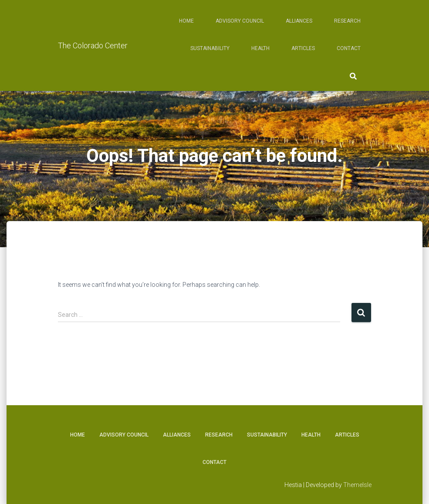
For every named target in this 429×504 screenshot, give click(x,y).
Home (186, 21)
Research (347, 21)
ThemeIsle (357, 485)
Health (260, 48)
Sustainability (210, 48)
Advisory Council (240, 21)
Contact (349, 48)
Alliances (299, 21)
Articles (303, 48)
